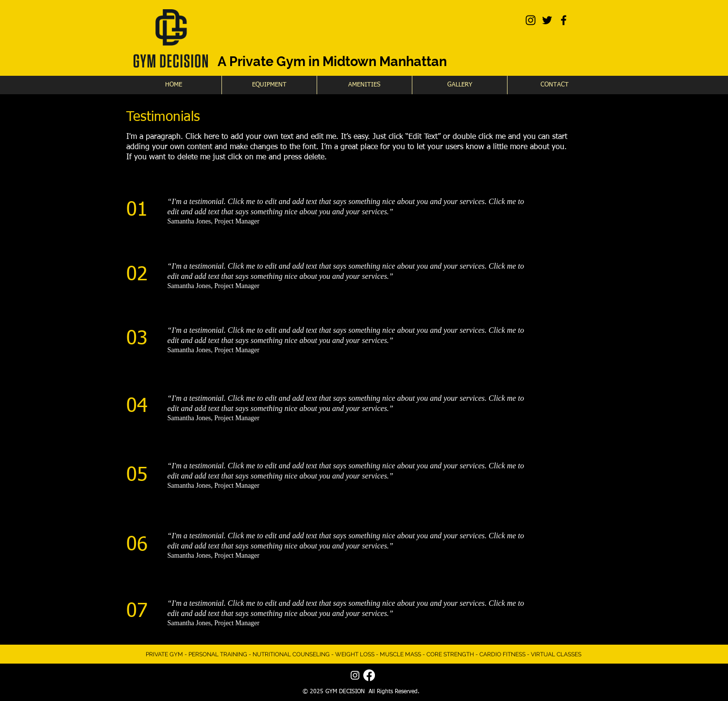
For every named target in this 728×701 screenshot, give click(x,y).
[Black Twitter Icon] (547, 20)
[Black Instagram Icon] (531, 20)
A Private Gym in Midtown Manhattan (332, 61)
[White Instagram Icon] (355, 675)
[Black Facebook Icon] (564, 20)
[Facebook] (369, 675)
